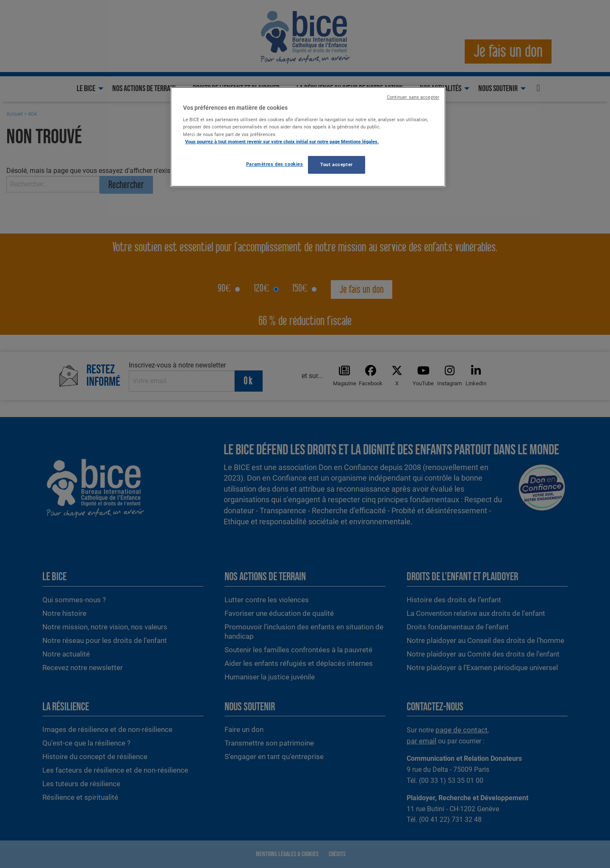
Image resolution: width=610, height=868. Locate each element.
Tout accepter (336, 164)
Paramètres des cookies (275, 164)
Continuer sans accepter (413, 97)
